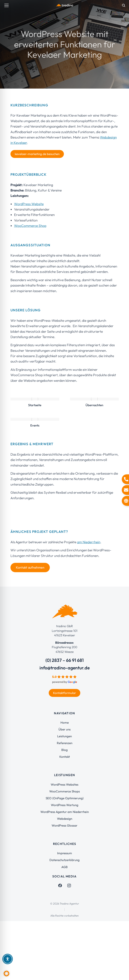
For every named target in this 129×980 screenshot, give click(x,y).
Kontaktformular (64, 693)
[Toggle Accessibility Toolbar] (8, 959)
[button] (6, 974)
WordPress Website (29, 204)
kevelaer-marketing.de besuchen (37, 154)
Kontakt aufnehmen (30, 567)
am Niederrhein (89, 542)
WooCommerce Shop (30, 226)
